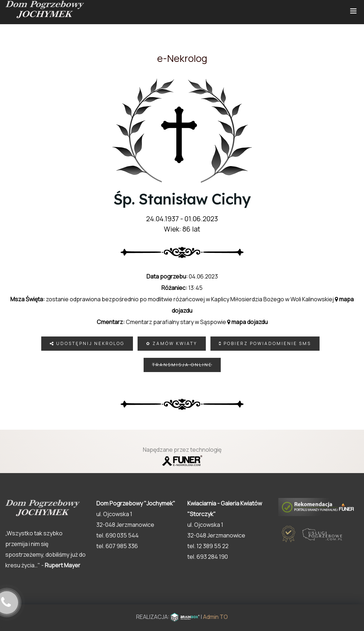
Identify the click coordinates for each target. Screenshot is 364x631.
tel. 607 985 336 (117, 546)
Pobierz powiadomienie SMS (265, 343)
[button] (343, 594)
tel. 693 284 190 (208, 557)
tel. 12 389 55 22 (208, 546)
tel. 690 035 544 (117, 535)
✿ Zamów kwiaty (172, 343)
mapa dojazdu (247, 322)
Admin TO (215, 617)
